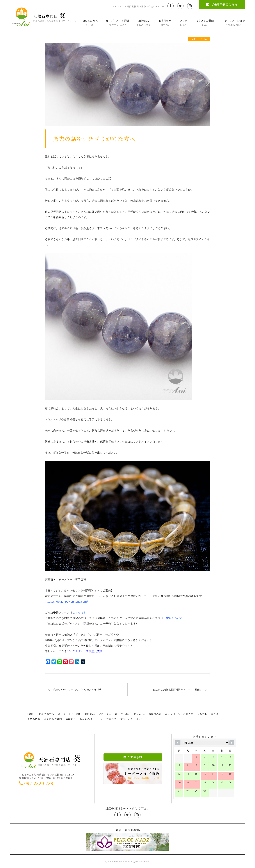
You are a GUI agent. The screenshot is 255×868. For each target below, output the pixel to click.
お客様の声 (165, 23)
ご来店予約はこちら (222, 4)
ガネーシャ (105, 714)
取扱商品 (144, 23)
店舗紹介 (71, 719)
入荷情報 (202, 714)
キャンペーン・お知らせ (179, 714)
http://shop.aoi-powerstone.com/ (66, 602)
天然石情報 (34, 719)
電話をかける (174, 618)
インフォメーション (233, 23)
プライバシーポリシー (133, 719)
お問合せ (111, 719)
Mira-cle (140, 714)
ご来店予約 (133, 757)
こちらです (79, 613)
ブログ (183, 23)
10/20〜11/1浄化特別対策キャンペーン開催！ (182, 690)
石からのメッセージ (91, 719)
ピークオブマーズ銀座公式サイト (87, 651)
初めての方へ (90, 23)
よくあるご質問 (205, 23)
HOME (31, 714)
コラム (215, 714)
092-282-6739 (36, 783)
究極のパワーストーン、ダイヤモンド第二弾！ (74, 690)
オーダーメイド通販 (117, 23)
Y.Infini (126, 714)
